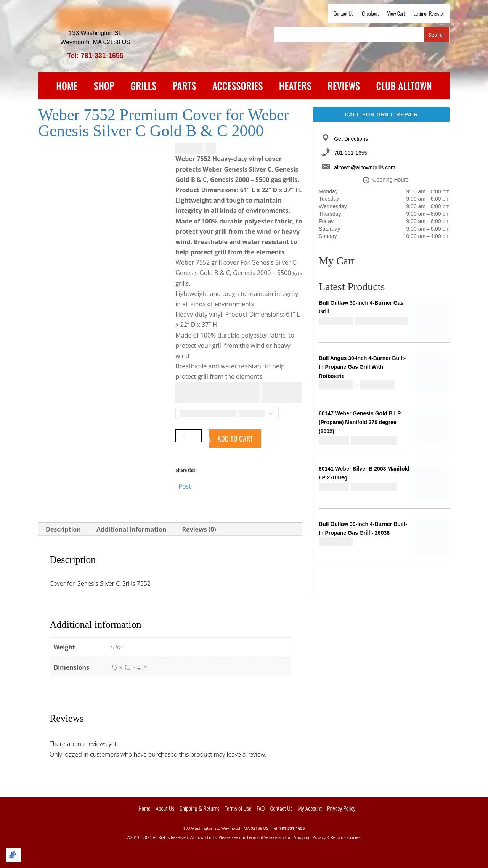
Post (185, 485)
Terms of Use (238, 808)
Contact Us (344, 14)
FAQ (261, 808)
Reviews (344, 87)
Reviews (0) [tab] (199, 529)
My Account (310, 808)
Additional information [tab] (132, 529)
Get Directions (351, 139)
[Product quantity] (189, 436)
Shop (104, 87)
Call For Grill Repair (381, 114)
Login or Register (429, 14)
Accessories (238, 87)
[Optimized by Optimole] (13, 855)
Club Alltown (404, 87)
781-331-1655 (351, 153)
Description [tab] (63, 529)
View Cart (396, 14)
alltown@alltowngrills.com (365, 167)
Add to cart (235, 438)
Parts (185, 87)
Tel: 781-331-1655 (95, 56)
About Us (165, 808)
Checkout (370, 14)
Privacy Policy (341, 808)
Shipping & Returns (199, 808)
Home (67, 87)
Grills (143, 87)
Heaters (295, 87)
